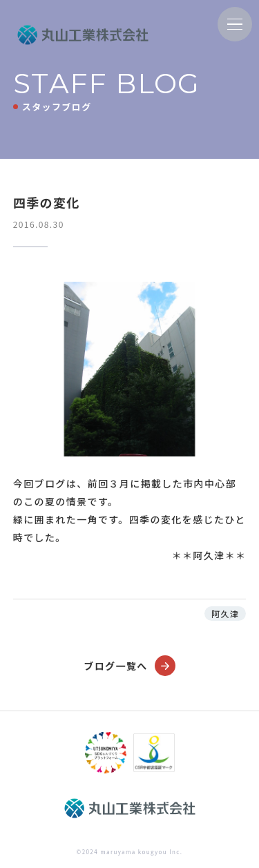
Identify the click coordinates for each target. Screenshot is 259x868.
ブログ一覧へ (129, 666)
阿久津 (225, 614)
